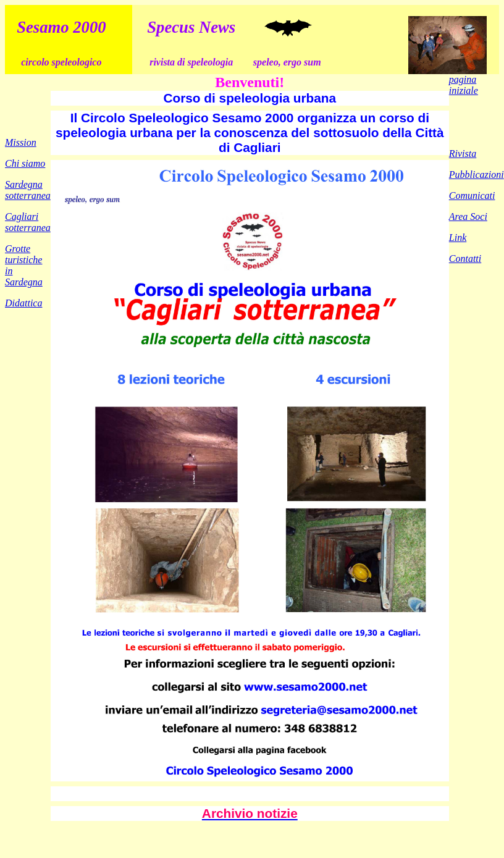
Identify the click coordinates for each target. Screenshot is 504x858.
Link (458, 238)
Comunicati (472, 196)
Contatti (465, 259)
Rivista (463, 154)
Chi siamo (25, 163)
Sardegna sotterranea (28, 190)
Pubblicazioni (477, 175)
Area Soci (468, 217)
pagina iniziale (464, 85)
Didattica (23, 303)
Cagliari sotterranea (28, 222)
